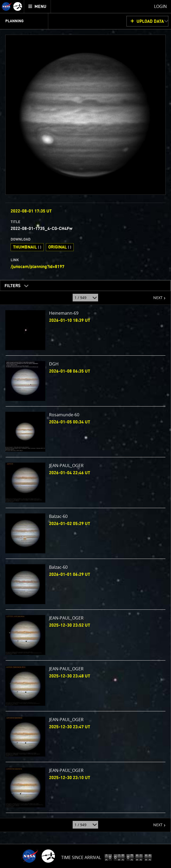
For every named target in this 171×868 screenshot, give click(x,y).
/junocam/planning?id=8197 (38, 267)
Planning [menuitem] (14, 21)
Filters (11, 285)
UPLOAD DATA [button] (150, 21)
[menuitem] (38, 6)
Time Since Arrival (81, 857)
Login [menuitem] (160, 6)
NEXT (155, 296)
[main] (85, 434)
